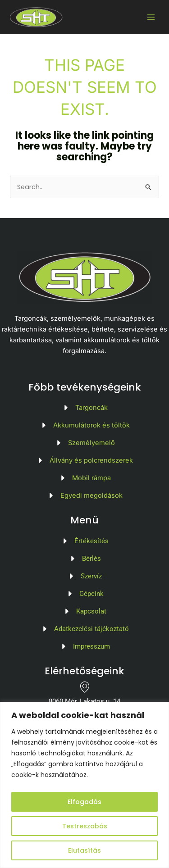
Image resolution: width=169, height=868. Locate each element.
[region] (84, 785)
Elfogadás (84, 802)
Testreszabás (85, 826)
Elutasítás (84, 850)
